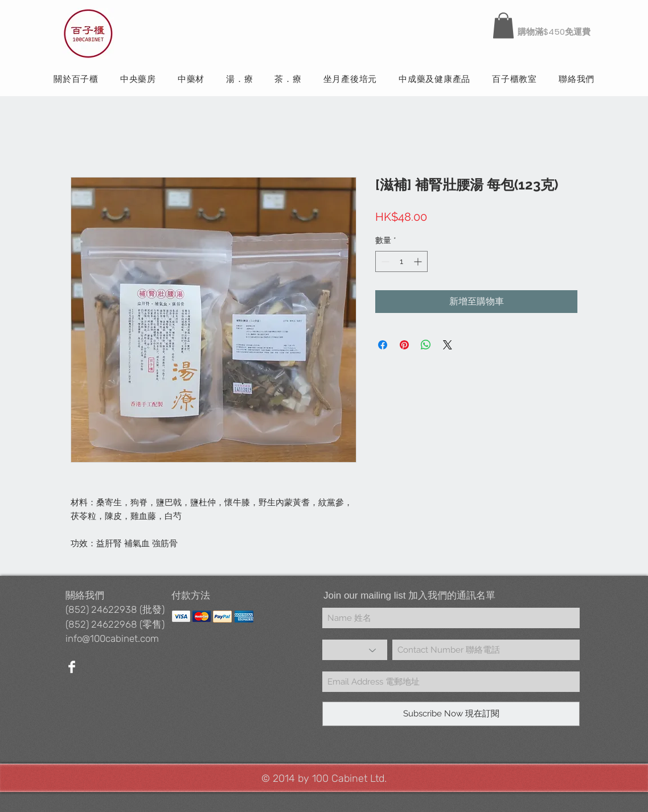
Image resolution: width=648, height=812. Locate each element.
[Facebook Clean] (72, 667)
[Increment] (419, 261)
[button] (503, 25)
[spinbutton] (401, 261)
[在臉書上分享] (383, 345)
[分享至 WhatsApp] (426, 345)
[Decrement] (384, 261)
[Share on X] (448, 345)
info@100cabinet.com (112, 638)
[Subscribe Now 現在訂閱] (451, 714)
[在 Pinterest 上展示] (404, 345)
